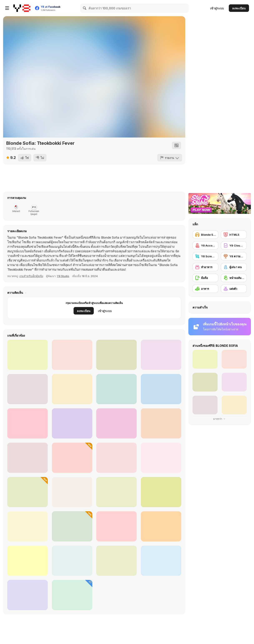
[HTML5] (234, 235)
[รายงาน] (170, 158)
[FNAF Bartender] (116, 492)
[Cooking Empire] (28, 458)
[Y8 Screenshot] (205, 256)
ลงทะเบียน (239, 8)
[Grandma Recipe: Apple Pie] (116, 355)
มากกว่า (220, 419)
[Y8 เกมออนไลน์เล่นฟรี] (22, 8)
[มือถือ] (205, 278)
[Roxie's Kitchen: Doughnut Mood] (72, 389)
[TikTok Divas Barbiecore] (116, 561)
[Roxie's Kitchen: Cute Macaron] (116, 389)
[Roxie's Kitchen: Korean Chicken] (28, 355)
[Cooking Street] (161, 458)
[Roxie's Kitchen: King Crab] (161, 423)
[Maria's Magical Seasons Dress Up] (161, 492)
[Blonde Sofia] (205, 235)
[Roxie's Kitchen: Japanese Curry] (72, 423)
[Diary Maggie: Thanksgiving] (72, 526)
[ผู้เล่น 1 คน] (234, 267)
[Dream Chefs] (116, 458)
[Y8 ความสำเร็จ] (234, 256)
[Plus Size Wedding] (28, 595)
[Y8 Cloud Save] (234, 245)
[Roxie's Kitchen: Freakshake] (161, 389)
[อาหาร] (205, 289)
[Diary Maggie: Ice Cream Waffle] (72, 561)
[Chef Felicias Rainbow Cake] (72, 595)
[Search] (85, 8)
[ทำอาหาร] (205, 267)
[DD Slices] (161, 561)
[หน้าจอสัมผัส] (234, 278)
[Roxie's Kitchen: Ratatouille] (28, 423)
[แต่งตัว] (234, 289)
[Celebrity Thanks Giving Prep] (72, 492)
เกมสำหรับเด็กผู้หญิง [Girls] (31, 276)
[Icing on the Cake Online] (116, 526)
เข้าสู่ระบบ (217, 8)
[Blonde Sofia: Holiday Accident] (28, 492)
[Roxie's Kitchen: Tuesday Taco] (28, 389)
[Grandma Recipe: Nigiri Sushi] (161, 355)
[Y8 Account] (205, 245)
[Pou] (28, 561)
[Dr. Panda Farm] (28, 526)
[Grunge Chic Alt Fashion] (161, 526)
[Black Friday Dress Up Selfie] (72, 458)
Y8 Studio (63, 276)
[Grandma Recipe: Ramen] (116, 423)
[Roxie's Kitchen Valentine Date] (72, 355)
